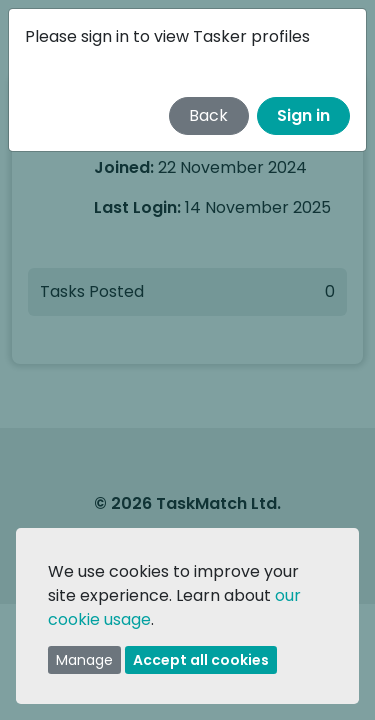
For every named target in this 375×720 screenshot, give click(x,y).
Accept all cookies (201, 660)
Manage (84, 660)
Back (208, 115)
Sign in (303, 115)
